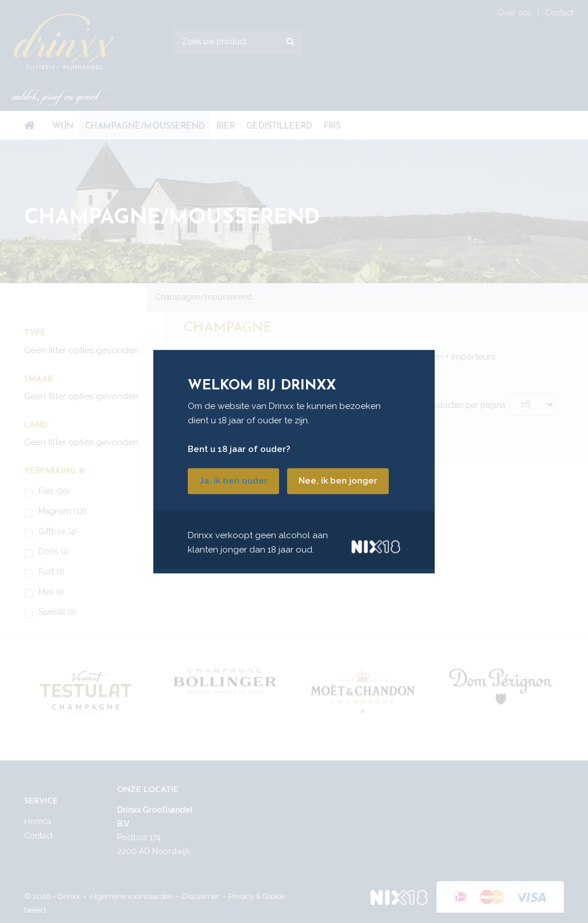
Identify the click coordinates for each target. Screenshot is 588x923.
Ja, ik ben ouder (233, 481)
